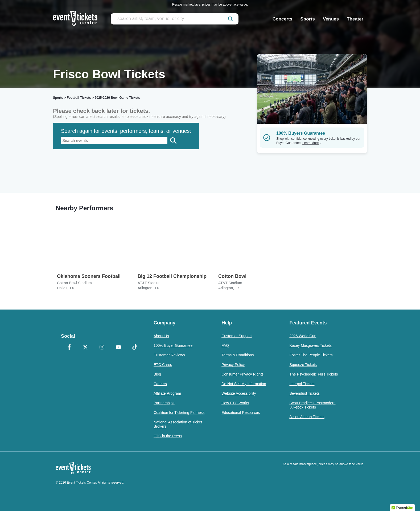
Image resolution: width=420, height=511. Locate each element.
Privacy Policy (233, 365)
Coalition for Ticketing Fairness (179, 413)
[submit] (230, 19)
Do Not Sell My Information (244, 384)
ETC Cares (163, 365)
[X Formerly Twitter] (86, 348)
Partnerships (164, 403)
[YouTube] (118, 348)
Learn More (312, 143)
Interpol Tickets (302, 384)
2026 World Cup (303, 336)
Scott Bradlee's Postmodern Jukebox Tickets (312, 405)
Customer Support (237, 336)
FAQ (225, 345)
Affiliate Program (167, 393)
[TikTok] (135, 348)
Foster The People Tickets (311, 355)
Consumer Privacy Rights (242, 374)
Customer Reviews (169, 355)
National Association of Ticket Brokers (178, 424)
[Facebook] (69, 348)
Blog (157, 374)
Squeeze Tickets (303, 365)
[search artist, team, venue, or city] (175, 19)
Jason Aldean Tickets (307, 417)
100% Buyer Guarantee (173, 345)
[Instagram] (102, 348)
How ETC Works (235, 403)
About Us (161, 336)
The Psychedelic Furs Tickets (314, 374)
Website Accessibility (239, 393)
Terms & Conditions (238, 355)
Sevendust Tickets (304, 393)
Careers (160, 384)
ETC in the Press (168, 436)
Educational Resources (241, 413)
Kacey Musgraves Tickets (310, 345)
